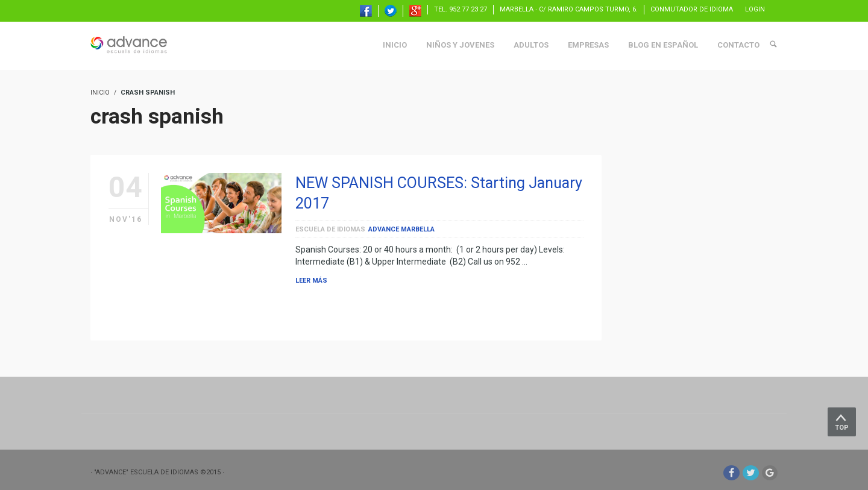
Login (755, 9)
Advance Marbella (401, 229)
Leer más (311, 281)
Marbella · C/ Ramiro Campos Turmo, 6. (569, 9)
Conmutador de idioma (692, 9)
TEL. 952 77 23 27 (461, 9)
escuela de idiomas (330, 229)
